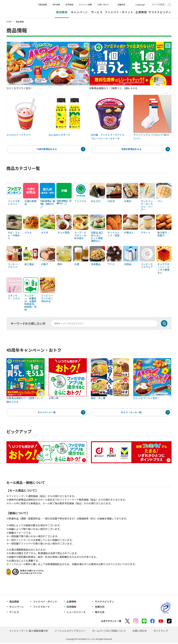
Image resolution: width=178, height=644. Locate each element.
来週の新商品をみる (131, 149)
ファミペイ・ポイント (119, 12)
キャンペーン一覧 (47, 413)
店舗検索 (121, 4)
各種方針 (100, 608)
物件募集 (56, 4)
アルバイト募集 (85, 4)
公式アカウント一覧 (111, 622)
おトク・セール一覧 (131, 413)
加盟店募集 (42, 4)
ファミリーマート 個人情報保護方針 (28, 632)
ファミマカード (41, 608)
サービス (97, 12)
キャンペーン (79, 12)
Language (140, 4)
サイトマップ (161, 632)
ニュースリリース (76, 613)
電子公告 (100, 613)
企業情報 (141, 12)
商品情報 (14, 603)
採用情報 (69, 4)
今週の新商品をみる (47, 149)
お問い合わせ (103, 4)
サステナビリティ (160, 12)
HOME (9, 22)
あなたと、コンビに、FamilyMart (23, 9)
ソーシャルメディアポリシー (70, 632)
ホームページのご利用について (109, 632)
